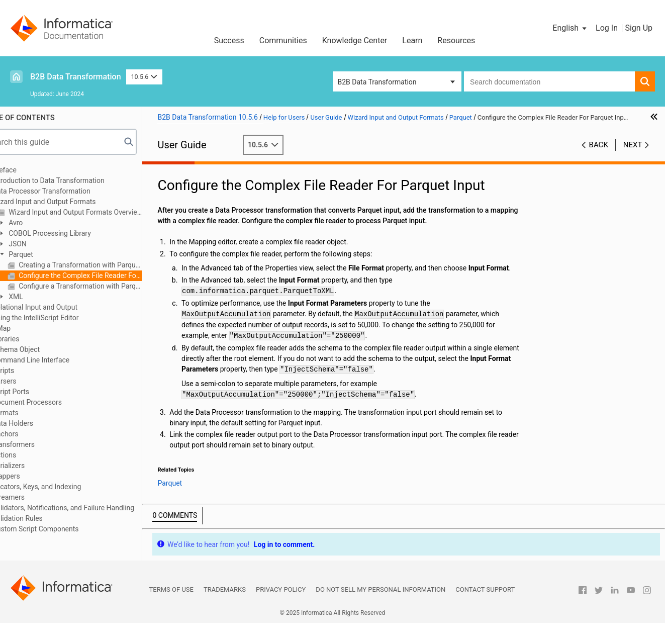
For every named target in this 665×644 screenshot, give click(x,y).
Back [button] (599, 155)
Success (229, 40)
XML (39, 297)
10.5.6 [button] (144, 77)
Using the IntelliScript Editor (60, 318)
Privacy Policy (281, 611)
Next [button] (633, 155)
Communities (283, 40)
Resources (456, 40)
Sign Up (639, 28)
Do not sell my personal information (381, 611)
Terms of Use (171, 611)
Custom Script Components (60, 529)
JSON (41, 244)
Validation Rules (42, 518)
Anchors (30, 434)
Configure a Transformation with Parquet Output (104, 286)
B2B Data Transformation (76, 77)
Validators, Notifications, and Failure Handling (87, 508)
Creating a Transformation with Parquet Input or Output (104, 265)
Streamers (33, 497)
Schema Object (40, 349)
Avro (39, 223)
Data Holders (37, 423)
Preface (29, 170)
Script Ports (35, 392)
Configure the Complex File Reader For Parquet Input (104, 275)
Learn (412, 40)
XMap (26, 328)
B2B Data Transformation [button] (377, 82)
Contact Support (485, 611)
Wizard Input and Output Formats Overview (99, 212)
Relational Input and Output (59, 307)
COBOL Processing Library (73, 233)
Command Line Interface (55, 360)
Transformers (38, 444)
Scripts (27, 371)
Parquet (44, 254)
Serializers (33, 466)
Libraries (30, 339)
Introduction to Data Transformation (73, 180)
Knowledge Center (355, 40)
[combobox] (549, 81)
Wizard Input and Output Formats (68, 202)
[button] (570, 28)
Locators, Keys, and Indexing (61, 487)
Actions (28, 455)
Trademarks (225, 611)
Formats (30, 413)
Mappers (30, 476)
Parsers (29, 381)
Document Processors (51, 402)
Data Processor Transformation (66, 191)
